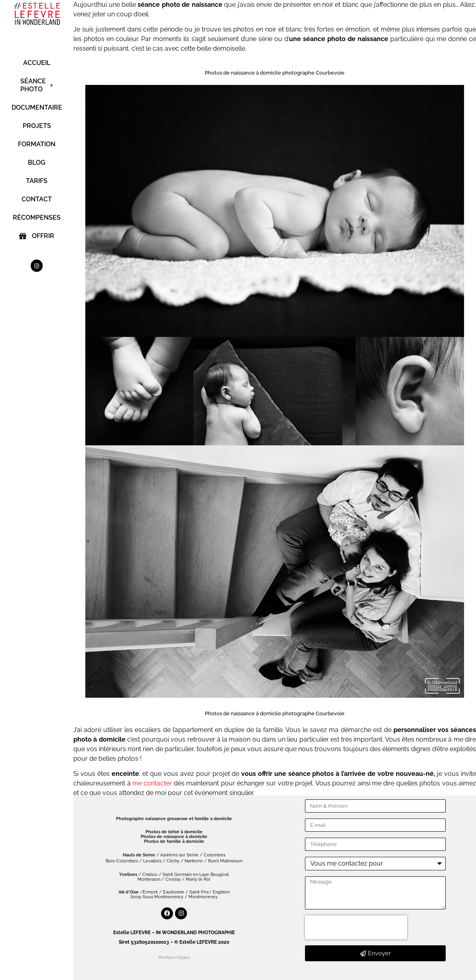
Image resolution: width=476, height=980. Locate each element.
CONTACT (37, 199)
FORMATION (37, 144)
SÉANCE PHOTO (37, 85)
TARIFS (37, 181)
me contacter (152, 783)
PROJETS (37, 126)
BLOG (37, 162)
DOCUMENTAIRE (37, 107)
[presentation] (356, 927)
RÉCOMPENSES (37, 217)
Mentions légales (174, 957)
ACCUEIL (37, 63)
